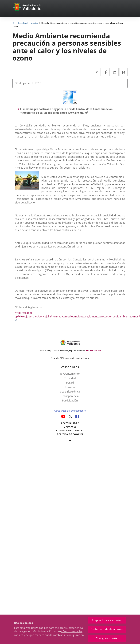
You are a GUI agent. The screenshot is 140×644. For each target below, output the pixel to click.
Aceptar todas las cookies (107, 620)
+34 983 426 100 (93, 350)
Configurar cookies (107, 638)
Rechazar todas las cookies (107, 629)
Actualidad (23, 23)
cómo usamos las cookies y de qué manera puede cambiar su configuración (49, 633)
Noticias (34, 23)
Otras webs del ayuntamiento (70, 411)
